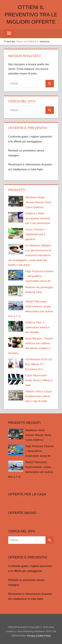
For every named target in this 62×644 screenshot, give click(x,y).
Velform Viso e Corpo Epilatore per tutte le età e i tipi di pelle (39, 396)
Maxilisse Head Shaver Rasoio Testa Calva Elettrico (38, 202)
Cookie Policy (43, 636)
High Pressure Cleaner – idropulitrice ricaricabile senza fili (40, 276)
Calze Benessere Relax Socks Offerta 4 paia (39, 380)
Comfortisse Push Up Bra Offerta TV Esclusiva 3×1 (39, 364)
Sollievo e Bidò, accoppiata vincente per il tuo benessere (38, 218)
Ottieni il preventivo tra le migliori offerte (31, 15)
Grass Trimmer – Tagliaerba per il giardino (36, 234)
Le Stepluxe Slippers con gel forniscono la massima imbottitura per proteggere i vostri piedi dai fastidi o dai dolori (30, 255)
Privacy (31, 636)
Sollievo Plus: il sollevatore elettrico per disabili (37, 327)
